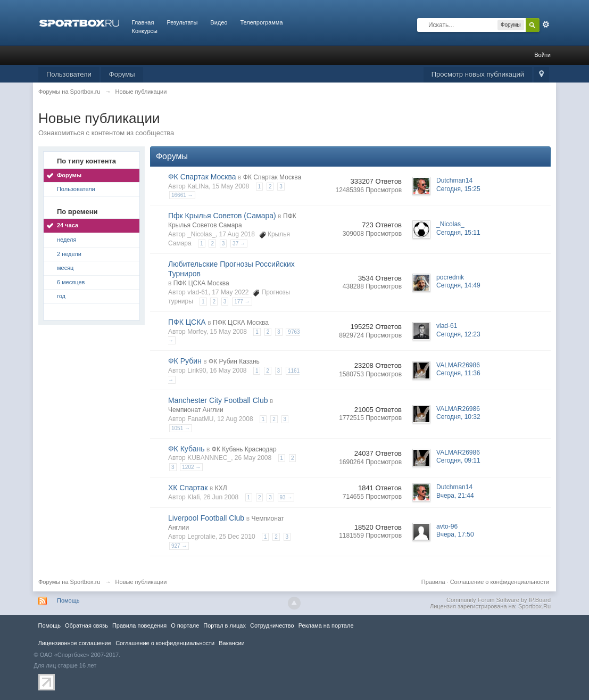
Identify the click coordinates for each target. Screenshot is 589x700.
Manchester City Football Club (218, 400)
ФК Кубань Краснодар (244, 449)
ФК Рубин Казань (234, 361)
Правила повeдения (139, 625)
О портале (185, 625)
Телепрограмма (261, 22)
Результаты (182, 22)
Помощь (68, 600)
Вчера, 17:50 (455, 534)
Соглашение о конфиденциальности (500, 582)
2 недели (69, 254)
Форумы (122, 74)
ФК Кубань (186, 449)
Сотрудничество (272, 625)
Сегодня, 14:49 (458, 285)
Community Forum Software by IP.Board (499, 600)
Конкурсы (145, 31)
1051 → (181, 428)
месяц (65, 268)
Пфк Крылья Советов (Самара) (222, 216)
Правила (433, 582)
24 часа (68, 225)
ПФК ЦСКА (187, 322)
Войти (542, 55)
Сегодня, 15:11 (458, 233)
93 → (286, 497)
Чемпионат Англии (196, 410)
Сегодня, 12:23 (458, 334)
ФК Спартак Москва (202, 177)
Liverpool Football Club (206, 518)
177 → (242, 302)
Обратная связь (86, 625)
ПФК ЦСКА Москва (201, 283)
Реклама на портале (326, 625)
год (61, 296)
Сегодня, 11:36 (458, 373)
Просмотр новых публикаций (478, 74)
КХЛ (221, 488)
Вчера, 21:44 (455, 496)
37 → (239, 244)
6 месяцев (71, 282)
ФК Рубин (185, 361)
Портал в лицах (225, 625)
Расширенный (546, 24)
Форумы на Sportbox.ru (69, 582)
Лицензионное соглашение (75, 643)
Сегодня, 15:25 (458, 189)
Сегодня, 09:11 (458, 460)
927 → (179, 546)
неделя (67, 240)
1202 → (191, 467)
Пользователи (69, 74)
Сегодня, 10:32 (458, 417)
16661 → (182, 195)
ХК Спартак (188, 488)
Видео (219, 22)
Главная (143, 22)
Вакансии (231, 643)
